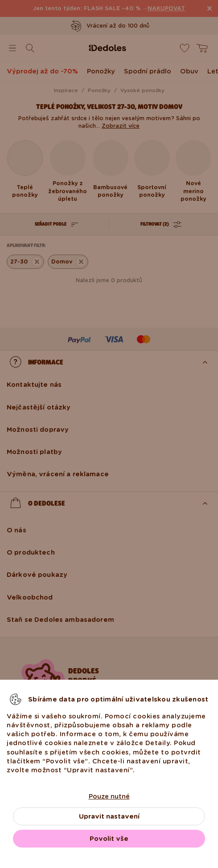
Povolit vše (109, 839)
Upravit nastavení (109, 816)
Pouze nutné (109, 796)
